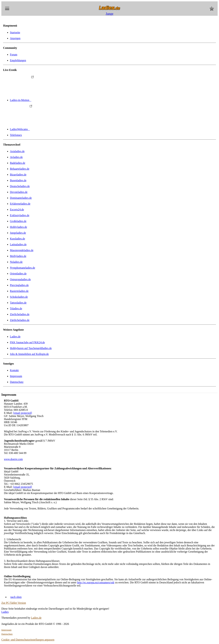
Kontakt (14, 370)
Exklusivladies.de (20, 215)
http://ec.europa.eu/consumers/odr (96, 582)
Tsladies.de (16, 308)
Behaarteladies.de (20, 169)
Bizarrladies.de (18, 175)
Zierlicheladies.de (20, 314)
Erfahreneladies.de (20, 204)
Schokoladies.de (19, 297)
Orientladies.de (18, 274)
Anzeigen (15, 38)
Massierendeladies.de (22, 250)
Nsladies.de (16, 262)
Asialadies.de (17, 151)
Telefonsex (16, 135)
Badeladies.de (18, 163)
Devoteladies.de (19, 192)
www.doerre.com (13, 459)
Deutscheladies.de (20, 186)
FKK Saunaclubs (27, 342)
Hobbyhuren (31, 348)
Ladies (5, 612)
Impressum (16, 376)
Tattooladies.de (18, 303)
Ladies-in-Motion (46, 100)
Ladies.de (15, 337)
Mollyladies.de (18, 256)
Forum (14, 55)
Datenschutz (17, 382)
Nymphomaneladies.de (22, 268)
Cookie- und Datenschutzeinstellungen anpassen (28, 640)
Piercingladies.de (19, 285)
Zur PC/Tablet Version (14, 603)
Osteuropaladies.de (20, 279)
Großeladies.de (18, 221)
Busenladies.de (18, 180)
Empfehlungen (18, 60)
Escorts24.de (17, 210)
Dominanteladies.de (21, 198)
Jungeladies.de (18, 233)
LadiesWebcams (46, 129)
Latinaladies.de (18, 244)
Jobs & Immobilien (29, 354)
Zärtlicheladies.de (20, 320)
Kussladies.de (17, 239)
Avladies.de (16, 157)
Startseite (15, 32)
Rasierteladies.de (19, 291)
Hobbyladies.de (18, 227)
